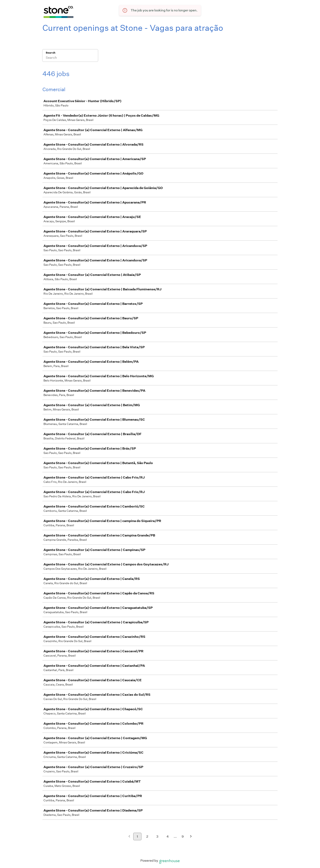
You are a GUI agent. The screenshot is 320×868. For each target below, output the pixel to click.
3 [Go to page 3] (157, 836)
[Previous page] (129, 837)
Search (51, 53)
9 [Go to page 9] (183, 836)
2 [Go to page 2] (147, 836)
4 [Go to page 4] (168, 836)
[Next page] (191, 837)
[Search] (70, 58)
